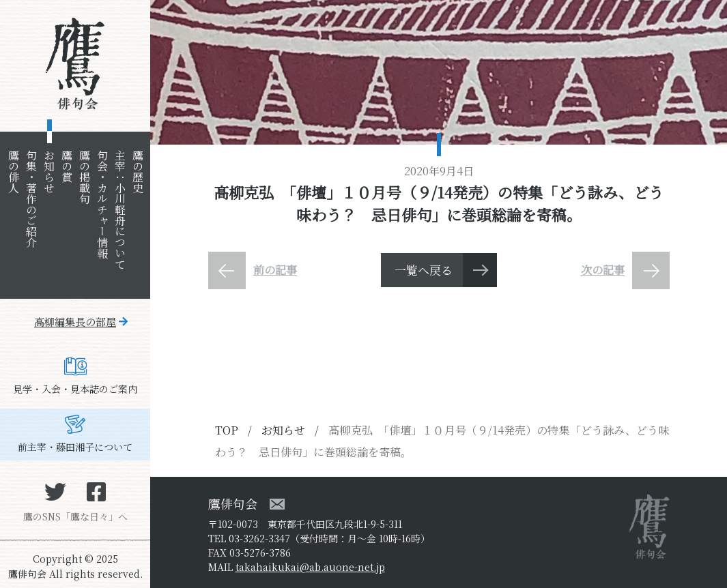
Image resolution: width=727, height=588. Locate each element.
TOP (227, 430)
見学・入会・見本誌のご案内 (75, 389)
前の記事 (275, 270)
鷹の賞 (67, 166)
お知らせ (49, 171)
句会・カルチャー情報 (102, 204)
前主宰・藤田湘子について (75, 447)
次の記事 (603, 270)
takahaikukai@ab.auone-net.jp (310, 567)
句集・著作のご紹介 (31, 199)
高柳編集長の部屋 (75, 322)
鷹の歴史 (138, 171)
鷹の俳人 (13, 171)
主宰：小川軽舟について (120, 209)
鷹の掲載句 (84, 177)
